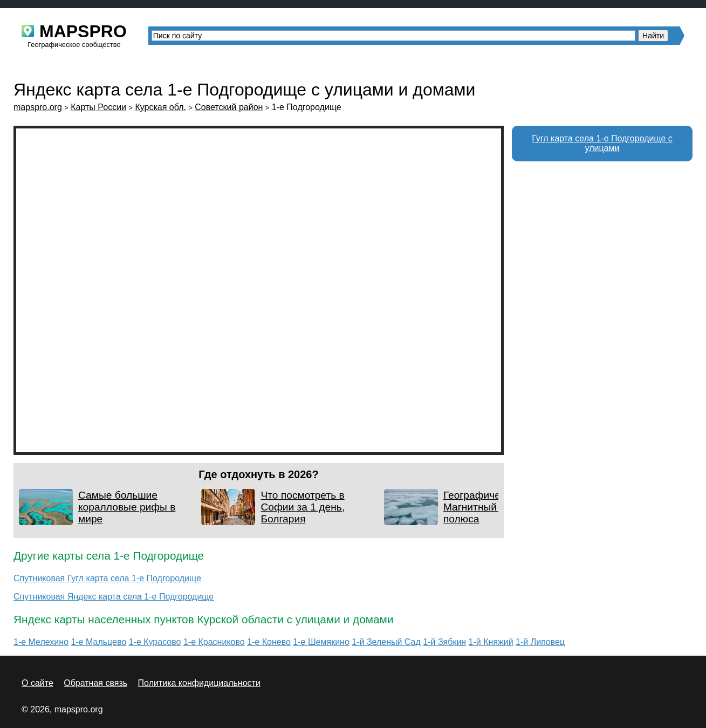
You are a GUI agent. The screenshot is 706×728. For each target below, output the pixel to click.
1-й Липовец (540, 642)
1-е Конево (269, 642)
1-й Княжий (491, 642)
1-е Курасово (155, 642)
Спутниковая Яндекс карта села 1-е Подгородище (114, 597)
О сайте (37, 683)
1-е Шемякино (321, 642)
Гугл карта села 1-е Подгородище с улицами (602, 143)
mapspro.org (38, 107)
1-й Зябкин (444, 642)
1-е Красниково (214, 642)
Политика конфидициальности (199, 683)
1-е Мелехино (41, 642)
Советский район (229, 107)
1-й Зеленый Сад (386, 642)
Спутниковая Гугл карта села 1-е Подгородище (107, 578)
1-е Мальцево (98, 642)
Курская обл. (160, 107)
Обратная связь (95, 683)
